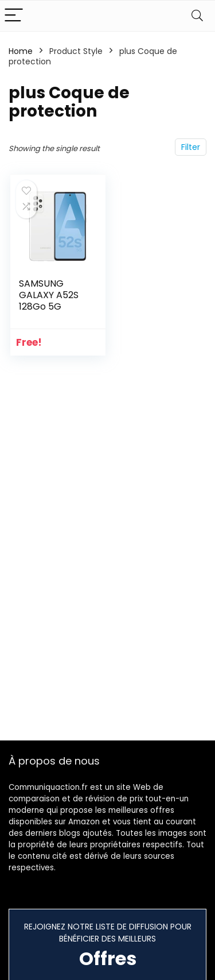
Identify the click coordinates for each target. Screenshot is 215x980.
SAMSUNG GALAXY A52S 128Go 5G (49, 295)
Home (21, 51)
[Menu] (14, 16)
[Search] (197, 16)
